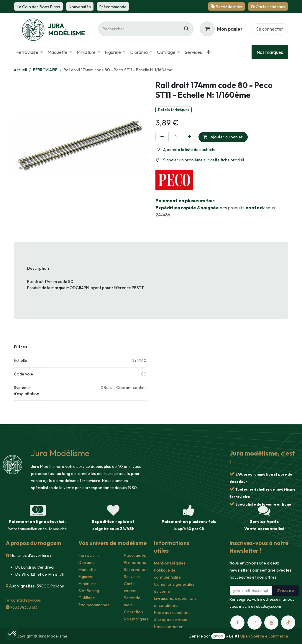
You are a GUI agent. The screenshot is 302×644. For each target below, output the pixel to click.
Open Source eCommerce (264, 636)
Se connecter (270, 29)
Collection (133, 612)
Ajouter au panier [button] (223, 137)
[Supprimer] (162, 137)
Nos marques (270, 52)
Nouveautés (135, 555)
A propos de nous (170, 620)
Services (132, 577)
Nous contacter (168, 627)
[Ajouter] (189, 137)
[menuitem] (29, 52)
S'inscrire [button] (285, 590)
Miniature (87, 584)
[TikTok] (288, 623)
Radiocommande (94, 605)
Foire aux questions (172, 612)
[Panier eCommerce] (221, 29)
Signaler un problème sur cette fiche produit (200, 160)
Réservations (136, 569)
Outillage (87, 598)
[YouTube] (271, 623)
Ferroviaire (89, 555)
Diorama (87, 562)
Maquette (87, 569)
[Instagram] (255, 623)
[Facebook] (237, 623)
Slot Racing (89, 591)
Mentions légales (170, 563)
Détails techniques (174, 110)
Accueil (20, 70)
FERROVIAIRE (45, 70)
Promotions (135, 562)
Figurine (86, 577)
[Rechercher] (186, 29)
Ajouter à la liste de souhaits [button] (186, 150)
